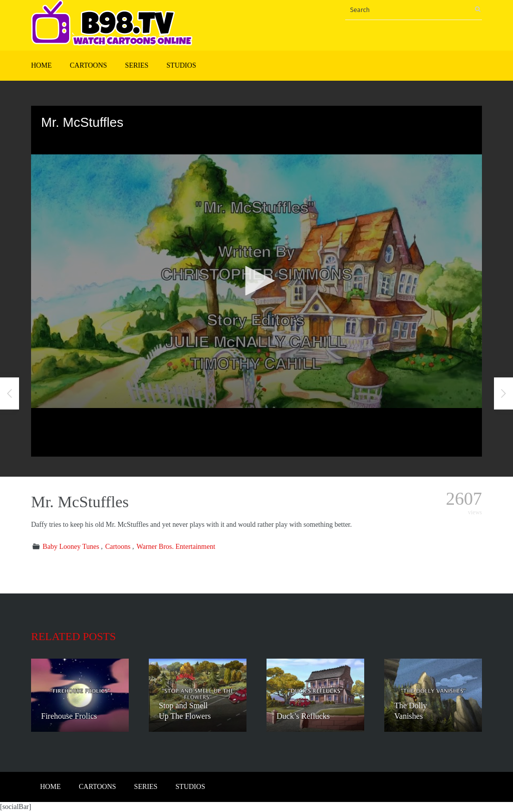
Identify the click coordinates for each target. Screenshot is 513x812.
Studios (181, 65)
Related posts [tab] (73, 636)
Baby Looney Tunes (71, 547)
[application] (256, 281)
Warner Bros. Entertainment (176, 547)
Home (41, 65)
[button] (256, 281)
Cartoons (88, 65)
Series (137, 65)
